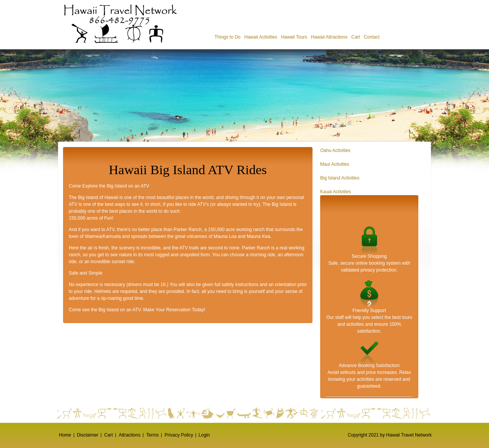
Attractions (130, 435)
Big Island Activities (340, 178)
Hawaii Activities (261, 37)
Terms (153, 435)
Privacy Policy (179, 435)
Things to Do (227, 37)
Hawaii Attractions (329, 37)
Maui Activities (335, 164)
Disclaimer (87, 435)
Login (204, 435)
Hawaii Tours (294, 37)
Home (65, 435)
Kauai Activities (336, 192)
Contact (372, 37)
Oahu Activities (335, 150)
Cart (355, 37)
